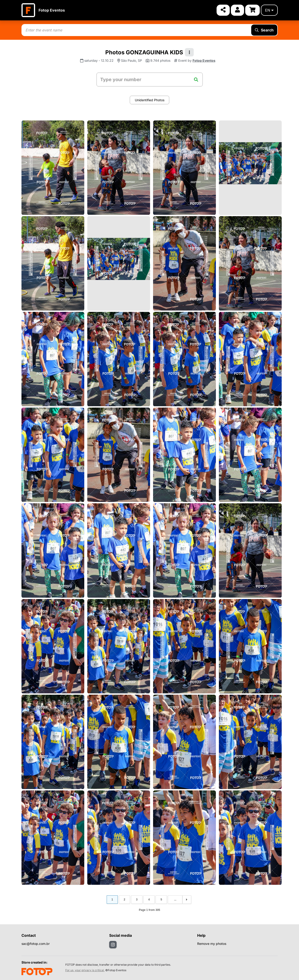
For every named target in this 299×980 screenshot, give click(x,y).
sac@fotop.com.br (36, 944)
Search (264, 30)
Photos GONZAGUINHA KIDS (144, 52)
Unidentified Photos (150, 100)
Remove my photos (212, 944)
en (269, 10)
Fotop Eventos (52, 10)
